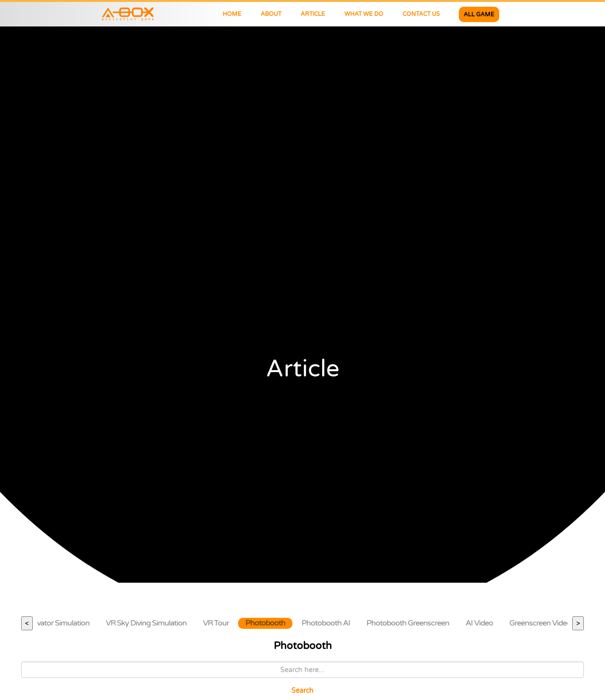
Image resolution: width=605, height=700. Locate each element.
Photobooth (265, 623)
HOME (232, 14)
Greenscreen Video (540, 623)
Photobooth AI (326, 623)
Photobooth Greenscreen (408, 623)
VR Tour (216, 623)
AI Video (479, 623)
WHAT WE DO (364, 14)
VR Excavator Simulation (50, 623)
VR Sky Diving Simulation (146, 623)
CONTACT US (421, 14)
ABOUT (271, 14)
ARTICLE (313, 14)
